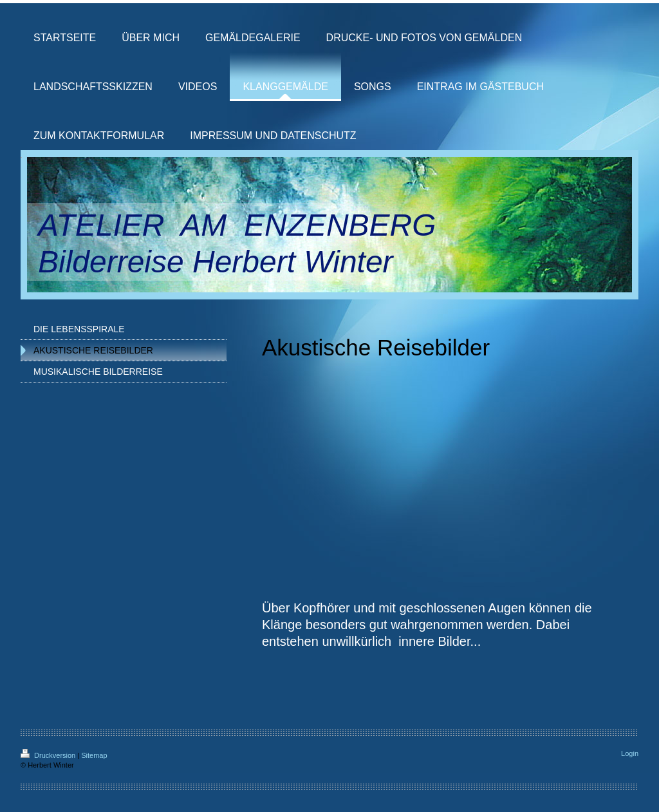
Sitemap (94, 755)
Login (630, 753)
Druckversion (49, 755)
